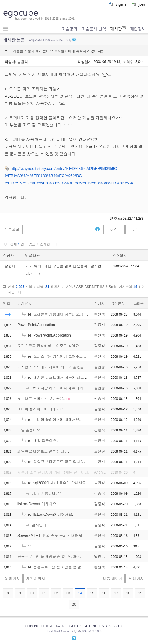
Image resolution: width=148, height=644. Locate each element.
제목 (32, 303)
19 (140, 593)
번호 (6, 303)
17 (116, 593)
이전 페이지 (35, 578)
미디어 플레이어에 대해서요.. (41, 409)
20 (74, 604)
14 (80, 593)
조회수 (139, 303)
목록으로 (12, 229)
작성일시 (120, 256)
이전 (114, 229)
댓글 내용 (32, 256)
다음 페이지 (113, 578)
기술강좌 (69, 29)
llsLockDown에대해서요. (37, 504)
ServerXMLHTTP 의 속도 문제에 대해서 (50, 536)
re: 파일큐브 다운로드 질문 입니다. (53, 462)
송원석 (23, 61)
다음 (136, 229)
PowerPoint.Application (36, 325)
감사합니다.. (38, 525)
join (138, 4)
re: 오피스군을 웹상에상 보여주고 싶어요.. (59, 356)
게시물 (27, 303)
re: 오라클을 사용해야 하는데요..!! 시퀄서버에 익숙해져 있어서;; (77, 314)
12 (56, 593)
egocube (21, 12)
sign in (118, 4)
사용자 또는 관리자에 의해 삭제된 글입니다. (53, 472)
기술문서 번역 (94, 29)
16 (104, 593)
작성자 (8, 256)
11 (44, 593)
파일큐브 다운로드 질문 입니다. (43, 451)
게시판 (118, 29)
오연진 (100, 451)
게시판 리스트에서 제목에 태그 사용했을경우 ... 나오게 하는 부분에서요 (76, 367)
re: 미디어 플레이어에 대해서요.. (51, 420)
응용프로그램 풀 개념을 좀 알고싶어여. (49, 557)
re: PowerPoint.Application (46, 335)
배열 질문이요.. (30, 430)
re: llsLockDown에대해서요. (47, 515)
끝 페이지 (136, 578)
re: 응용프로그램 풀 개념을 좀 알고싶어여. (59, 567)
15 (92, 593)
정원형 (100, 367)
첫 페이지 (12, 578)
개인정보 (138, 29)
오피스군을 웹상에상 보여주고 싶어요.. (49, 346)
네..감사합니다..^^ (43, 493)
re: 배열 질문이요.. (40, 441)
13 (68, 593)
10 (32, 593)
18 (128, 593)
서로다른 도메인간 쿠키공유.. (41, 399)
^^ (26, 546)
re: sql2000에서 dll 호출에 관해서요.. (54, 483)
